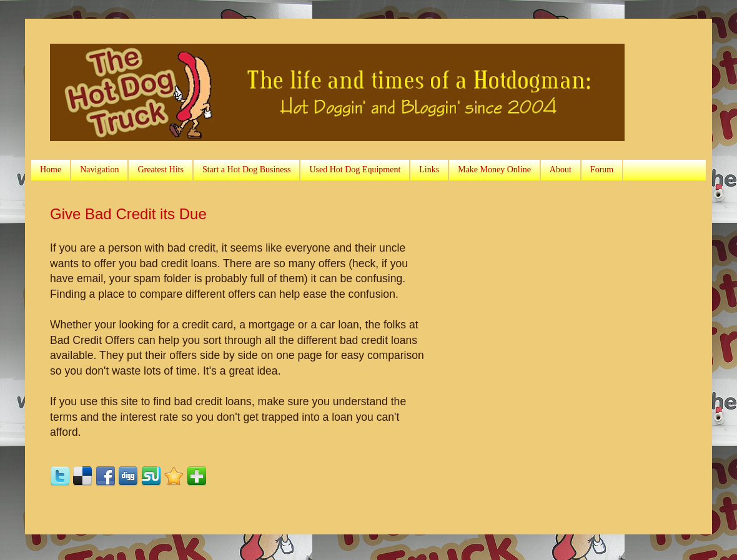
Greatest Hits (160, 169)
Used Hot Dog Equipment (355, 169)
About (561, 169)
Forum (602, 169)
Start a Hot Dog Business (247, 169)
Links (429, 169)
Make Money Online (494, 169)
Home (51, 169)
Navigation (99, 169)
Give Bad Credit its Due (128, 214)
